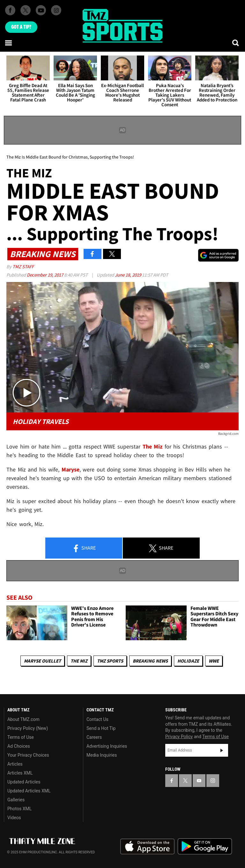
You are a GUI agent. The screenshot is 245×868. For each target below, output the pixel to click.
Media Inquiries (102, 755)
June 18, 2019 (128, 275)
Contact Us (97, 719)
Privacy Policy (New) (28, 728)
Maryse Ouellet (42, 661)
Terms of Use (21, 737)
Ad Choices (19, 746)
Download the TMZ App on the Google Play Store (205, 846)
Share (84, 548)
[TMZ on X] (26, 10)
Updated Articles (24, 782)
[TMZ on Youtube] (41, 10)
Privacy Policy (179, 737)
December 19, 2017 (45, 275)
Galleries (16, 800)
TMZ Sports (110, 661)
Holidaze (188, 661)
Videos (14, 818)
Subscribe (222, 750)
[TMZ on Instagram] (56, 10)
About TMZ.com (23, 719)
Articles (15, 764)
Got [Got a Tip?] (21, 27)
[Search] (236, 43)
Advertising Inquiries (107, 746)
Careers (94, 737)
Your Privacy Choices (28, 755)
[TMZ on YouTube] (199, 781)
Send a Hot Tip (101, 728)
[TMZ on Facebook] (10, 10)
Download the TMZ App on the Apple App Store (147, 847)
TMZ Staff (23, 267)
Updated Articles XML (29, 791)
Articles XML (20, 773)
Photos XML (19, 809)
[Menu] (9, 43)
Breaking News (150, 661)
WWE (214, 661)
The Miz (79, 661)
